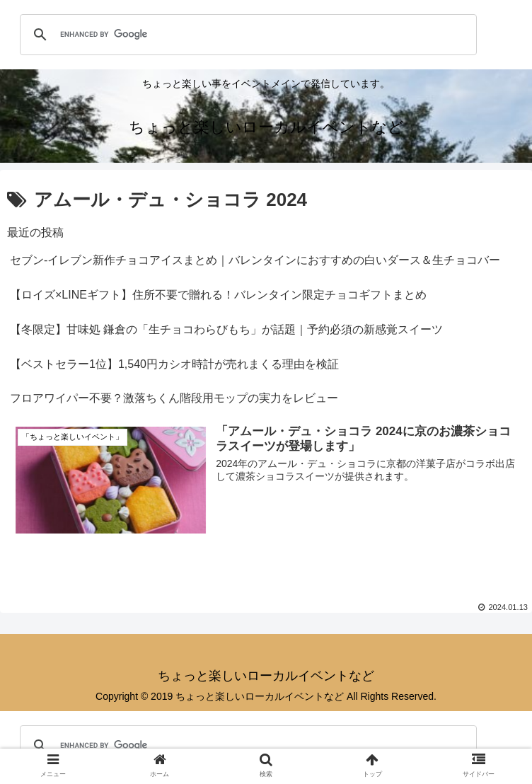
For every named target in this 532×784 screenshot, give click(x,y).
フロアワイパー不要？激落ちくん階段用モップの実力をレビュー (174, 398)
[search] (246, 35)
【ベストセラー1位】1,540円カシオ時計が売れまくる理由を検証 (174, 364)
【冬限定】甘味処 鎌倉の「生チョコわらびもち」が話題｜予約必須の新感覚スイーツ (226, 329)
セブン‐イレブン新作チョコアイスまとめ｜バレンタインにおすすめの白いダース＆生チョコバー (255, 260)
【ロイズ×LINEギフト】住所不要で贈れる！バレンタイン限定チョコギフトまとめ (218, 295)
